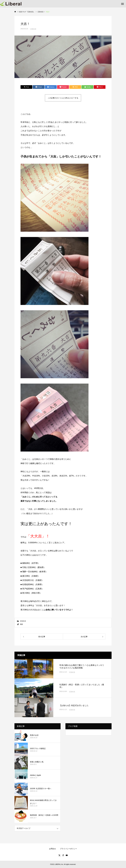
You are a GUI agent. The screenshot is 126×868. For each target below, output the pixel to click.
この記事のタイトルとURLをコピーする (63, 98)
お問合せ (52, 849)
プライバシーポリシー (68, 849)
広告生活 (33, 29)
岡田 (21, 624)
